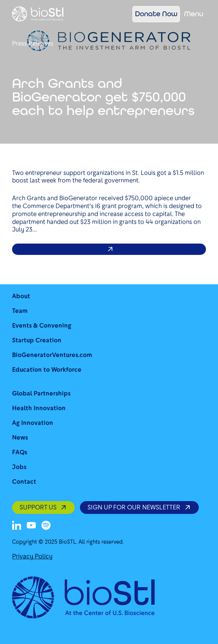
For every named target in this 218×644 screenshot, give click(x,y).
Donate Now (156, 14)
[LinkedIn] (17, 525)
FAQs (20, 452)
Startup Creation (37, 340)
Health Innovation (39, 408)
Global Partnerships (41, 393)
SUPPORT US (43, 507)
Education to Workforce (47, 370)
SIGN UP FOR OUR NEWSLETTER (139, 507)
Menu (194, 14)
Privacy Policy (32, 556)
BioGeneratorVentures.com (52, 355)
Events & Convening (42, 326)
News (20, 438)
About (21, 296)
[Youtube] (31, 525)
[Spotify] (46, 525)
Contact (24, 482)
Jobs (19, 467)
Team (20, 311)
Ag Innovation (33, 423)
